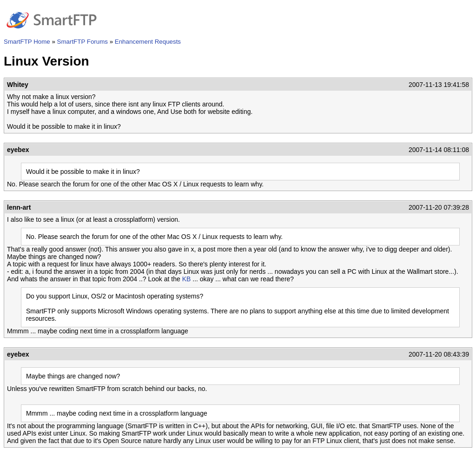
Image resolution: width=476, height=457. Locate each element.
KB (187, 279)
